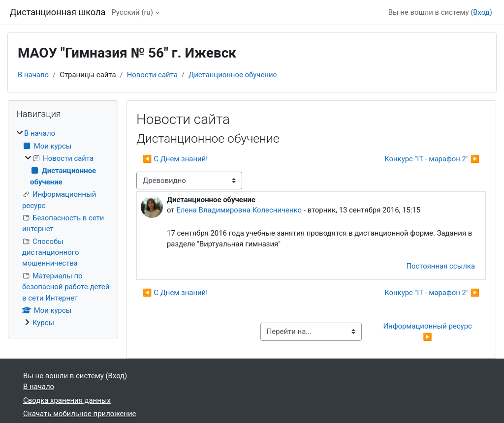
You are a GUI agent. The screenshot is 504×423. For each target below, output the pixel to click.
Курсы (43, 323)
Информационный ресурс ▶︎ (428, 332)
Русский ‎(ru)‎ (132, 12)
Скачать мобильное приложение (79, 414)
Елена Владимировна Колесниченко (239, 210)
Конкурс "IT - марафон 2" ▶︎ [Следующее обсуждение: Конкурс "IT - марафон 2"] (432, 159)
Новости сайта (152, 75)
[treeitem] (63, 228)
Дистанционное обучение (233, 75)
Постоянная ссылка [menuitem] (441, 266)
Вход (481, 12)
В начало (33, 75)
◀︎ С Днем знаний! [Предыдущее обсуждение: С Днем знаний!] (175, 159)
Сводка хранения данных (67, 400)
